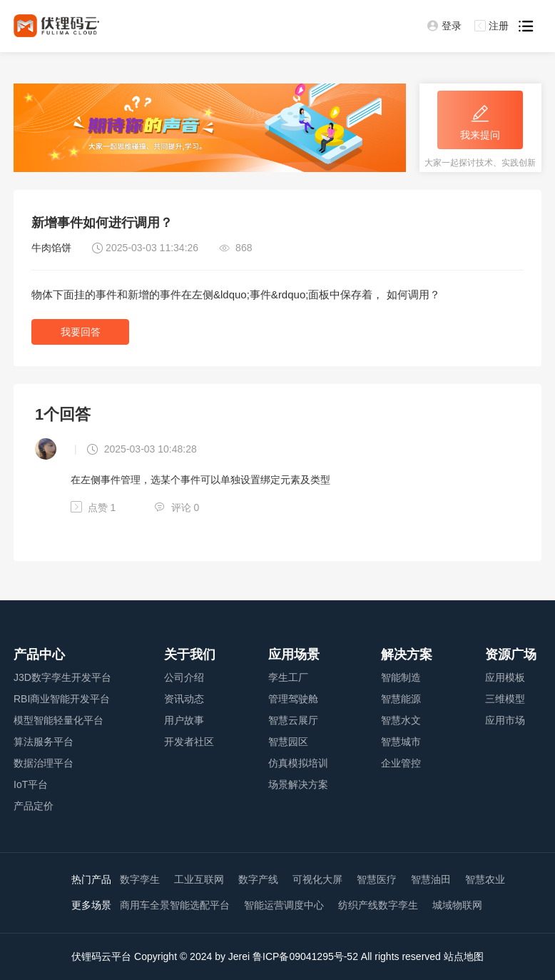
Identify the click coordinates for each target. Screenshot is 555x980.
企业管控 (401, 763)
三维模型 (505, 699)
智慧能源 (401, 699)
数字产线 (258, 879)
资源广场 (511, 655)
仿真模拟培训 (298, 763)
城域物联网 (457, 905)
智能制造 (401, 677)
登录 (444, 26)
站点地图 (464, 956)
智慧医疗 (377, 879)
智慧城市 (401, 742)
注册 (492, 26)
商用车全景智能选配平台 (175, 905)
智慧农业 (485, 879)
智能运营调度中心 (284, 905)
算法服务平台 (44, 742)
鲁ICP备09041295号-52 (305, 956)
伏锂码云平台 (101, 956)
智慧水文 (401, 720)
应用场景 (294, 655)
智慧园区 (288, 742)
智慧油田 (431, 879)
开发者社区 (189, 742)
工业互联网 (199, 879)
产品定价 (34, 806)
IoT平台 (31, 784)
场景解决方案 (298, 784)
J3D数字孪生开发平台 (62, 677)
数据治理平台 (44, 763)
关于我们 (190, 655)
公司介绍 (184, 677)
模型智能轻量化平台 (58, 720)
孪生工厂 (288, 677)
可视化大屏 (317, 879)
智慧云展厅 (293, 720)
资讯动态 (184, 699)
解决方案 (407, 655)
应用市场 (505, 720)
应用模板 (505, 677)
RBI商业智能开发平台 (62, 699)
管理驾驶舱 (293, 699)
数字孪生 (140, 879)
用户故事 (184, 720)
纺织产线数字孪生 (378, 905)
